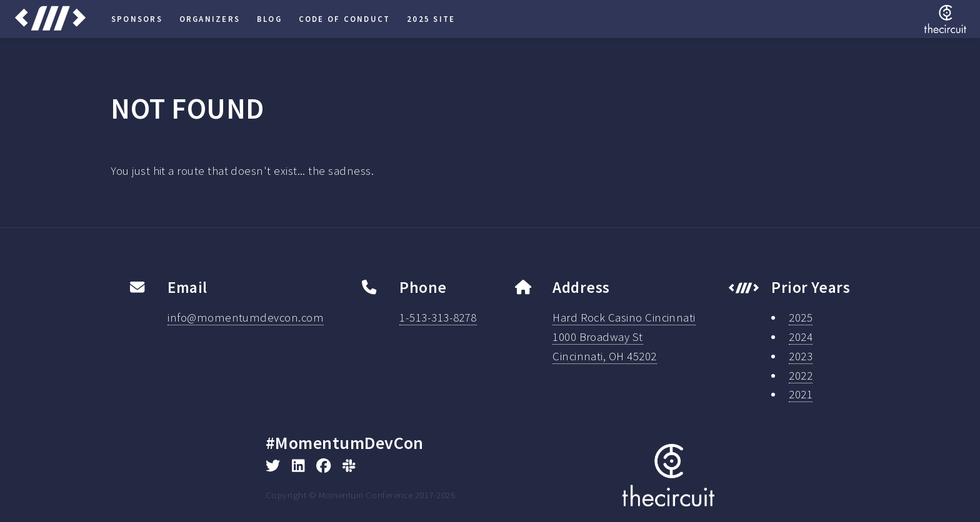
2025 (801, 318)
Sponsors (137, 19)
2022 (801, 376)
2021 (801, 394)
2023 (801, 356)
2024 (801, 337)
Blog (269, 19)
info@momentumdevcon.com (246, 318)
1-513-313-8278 (438, 318)
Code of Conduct (345, 19)
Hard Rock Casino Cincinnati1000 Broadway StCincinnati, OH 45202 (624, 337)
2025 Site (431, 19)
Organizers (210, 19)
